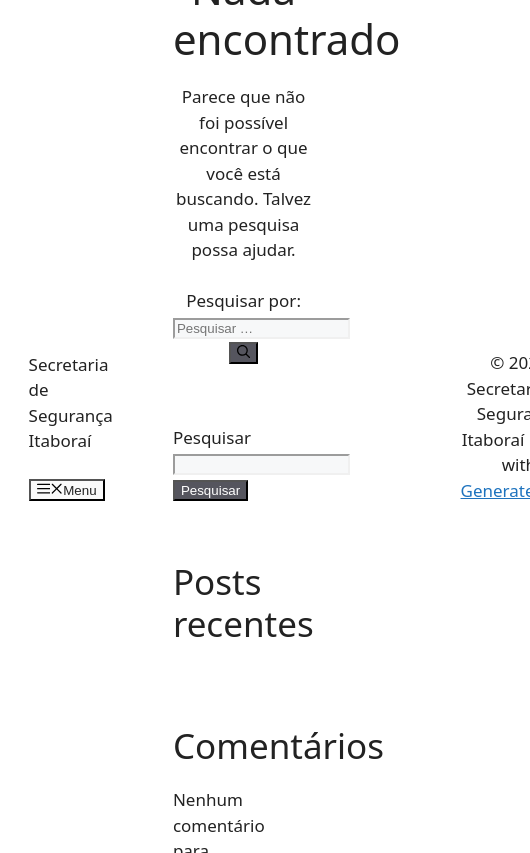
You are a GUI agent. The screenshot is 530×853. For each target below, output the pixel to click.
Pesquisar (212, 437)
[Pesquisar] (243, 353)
